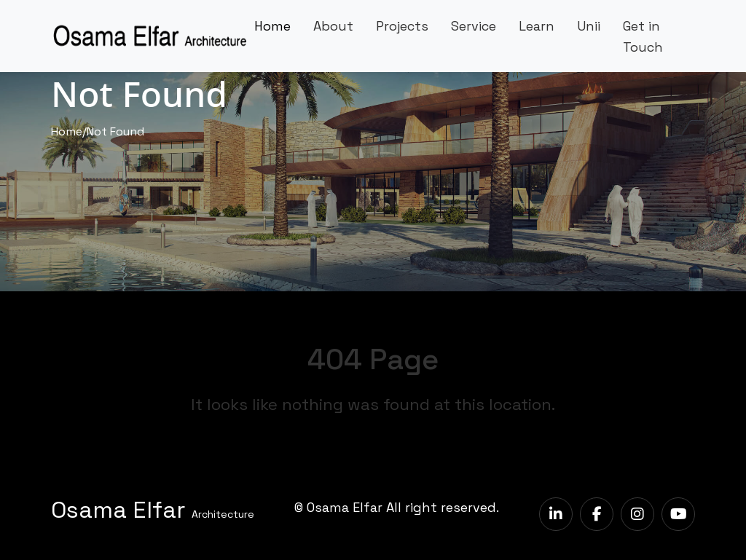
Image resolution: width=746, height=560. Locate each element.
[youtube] (678, 514)
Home (272, 26)
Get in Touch (643, 36)
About (333, 26)
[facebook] (597, 514)
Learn (537, 26)
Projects (402, 26)
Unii (589, 26)
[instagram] (637, 514)
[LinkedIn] (556, 514)
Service (474, 26)
